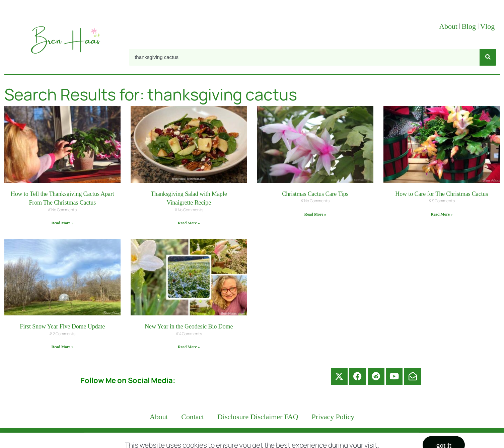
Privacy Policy (333, 417)
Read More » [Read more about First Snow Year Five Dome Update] (62, 347)
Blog (469, 26)
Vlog (488, 26)
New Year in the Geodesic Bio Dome (189, 326)
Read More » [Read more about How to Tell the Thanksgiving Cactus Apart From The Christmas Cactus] (62, 223)
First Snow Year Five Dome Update (62, 326)
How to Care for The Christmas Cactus (442, 194)
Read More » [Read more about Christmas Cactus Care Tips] (315, 214)
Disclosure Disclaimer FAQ (258, 417)
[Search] (488, 57)
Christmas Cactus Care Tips (315, 194)
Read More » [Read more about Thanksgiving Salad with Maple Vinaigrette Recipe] (189, 223)
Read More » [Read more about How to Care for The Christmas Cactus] (442, 214)
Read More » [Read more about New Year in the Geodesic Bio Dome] (189, 347)
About (448, 26)
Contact (193, 417)
